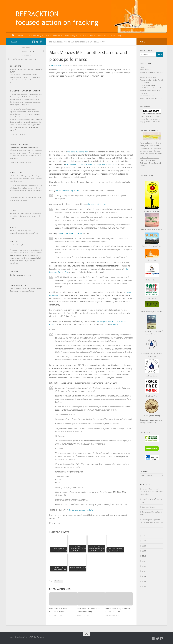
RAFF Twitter (144, 83)
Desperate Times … (149, 507)
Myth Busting (70, 35)
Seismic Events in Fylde (106, 35)
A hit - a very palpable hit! (148, 77)
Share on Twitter (72, 525)
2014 (144, 576)
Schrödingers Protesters (148, 85)
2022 (144, 541)
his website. (116, 324)
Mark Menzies (58, 581)
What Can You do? (86, 35)
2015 (144, 571)
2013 (144, 581)
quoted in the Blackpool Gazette (71, 233)
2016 (144, 566)
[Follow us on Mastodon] (41, 42)
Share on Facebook (66, 525)
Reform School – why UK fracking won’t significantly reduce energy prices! (151, 492)
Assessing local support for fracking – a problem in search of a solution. (152, 522)
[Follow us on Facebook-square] (33, 42)
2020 (144, 546)
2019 (144, 551)
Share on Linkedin (78, 525)
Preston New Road (72, 42)
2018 (144, 556)
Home (20, 35)
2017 (144, 561)
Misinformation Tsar (147, 96)
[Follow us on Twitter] (37, 42)
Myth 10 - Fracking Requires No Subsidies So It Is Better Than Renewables (151, 91)
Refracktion (56, 65)
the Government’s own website (82, 510)
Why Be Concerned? (53, 35)
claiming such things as (97, 204)
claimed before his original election (70, 190)
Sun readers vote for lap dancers (151, 99)
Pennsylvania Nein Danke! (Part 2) (151, 80)
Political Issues (56, 42)
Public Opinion (88, 42)
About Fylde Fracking (33, 35)
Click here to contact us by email (21, 275)
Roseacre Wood (102, 42)
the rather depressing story (79, 152)
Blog (120, 35)
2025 (144, 536)
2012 (144, 586)
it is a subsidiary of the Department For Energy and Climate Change (93, 164)
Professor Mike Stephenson (149, 158)
